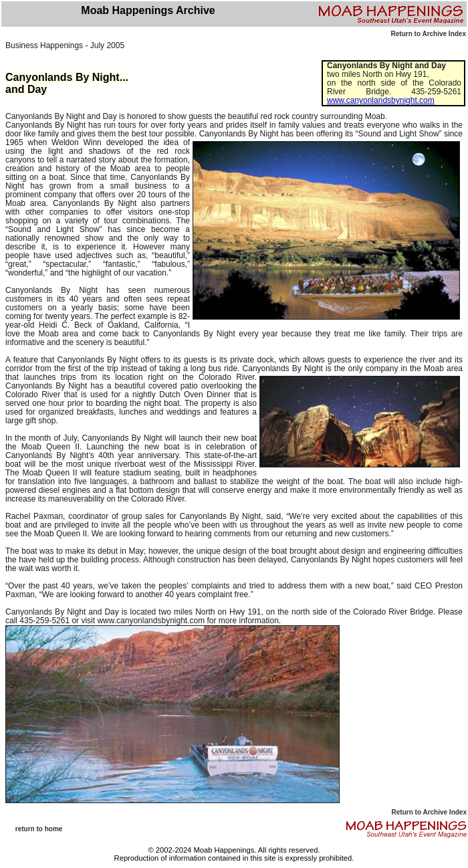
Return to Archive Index (429, 34)
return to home (39, 829)
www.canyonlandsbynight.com (381, 100)
